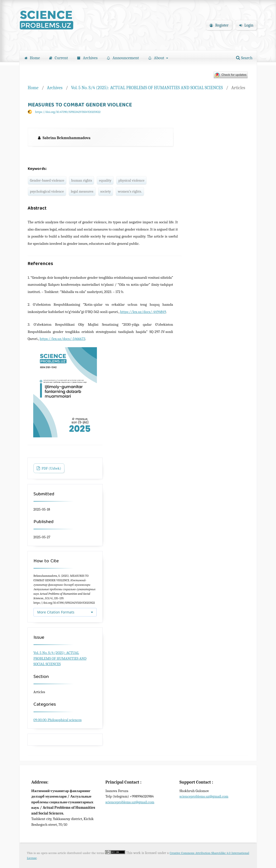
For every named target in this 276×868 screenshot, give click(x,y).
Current (59, 58)
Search (244, 58)
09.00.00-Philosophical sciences (58, 720)
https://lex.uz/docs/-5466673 (62, 339)
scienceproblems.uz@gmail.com (130, 802)
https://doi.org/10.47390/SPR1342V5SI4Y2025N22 (68, 112)
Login (246, 25)
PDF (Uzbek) (51, 468)
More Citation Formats (56, 612)
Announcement (123, 58)
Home (32, 58)
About (157, 58)
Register (219, 25)
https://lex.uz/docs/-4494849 (143, 312)
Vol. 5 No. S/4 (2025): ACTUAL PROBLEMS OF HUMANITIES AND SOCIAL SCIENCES (147, 88)
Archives (87, 58)
